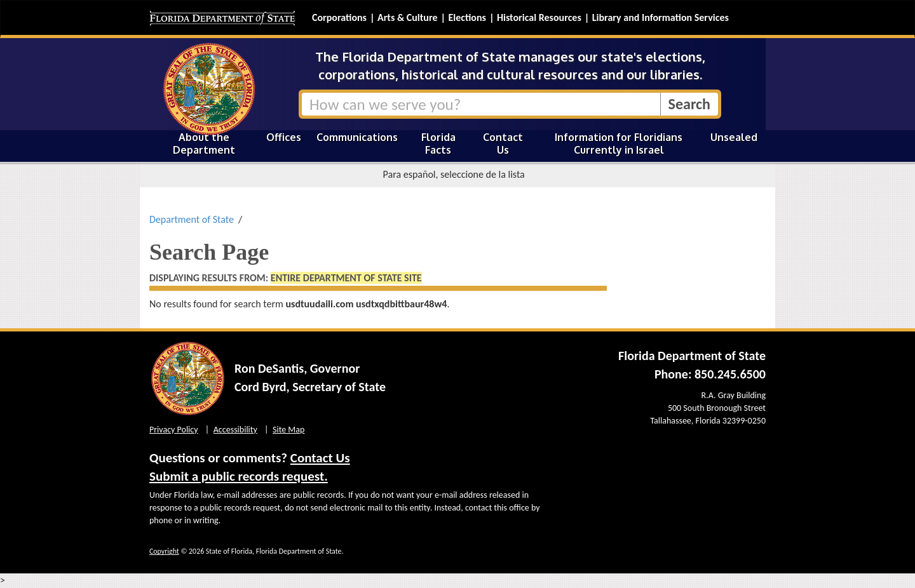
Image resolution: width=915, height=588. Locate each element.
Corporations (339, 17)
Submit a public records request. (239, 476)
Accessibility (235, 430)
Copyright (164, 551)
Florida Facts (438, 144)
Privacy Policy (174, 430)
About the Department (204, 144)
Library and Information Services (661, 17)
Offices (284, 137)
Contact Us (503, 144)
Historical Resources (539, 17)
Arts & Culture (408, 17)
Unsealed (734, 137)
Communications (357, 137)
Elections (467, 17)
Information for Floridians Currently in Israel (619, 144)
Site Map (288, 430)
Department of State (192, 219)
